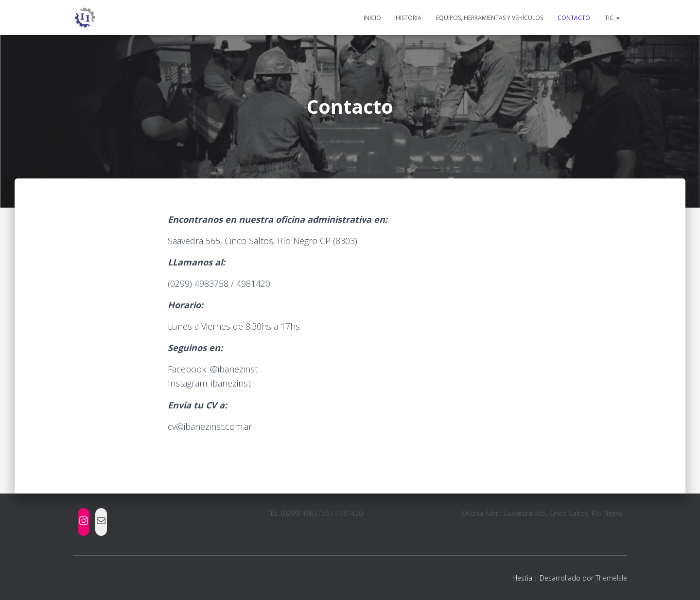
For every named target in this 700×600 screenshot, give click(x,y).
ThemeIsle (611, 578)
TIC (612, 18)
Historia (409, 18)
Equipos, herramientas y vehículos (490, 18)
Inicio (372, 18)
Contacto (574, 18)
